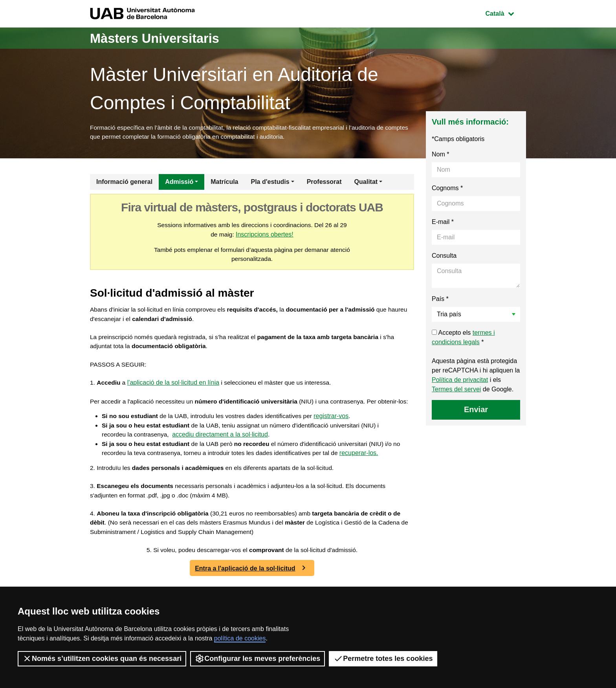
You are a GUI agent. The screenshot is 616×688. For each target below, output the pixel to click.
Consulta (444, 257)
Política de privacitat (460, 381)
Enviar (476, 411)
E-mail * (443, 223)
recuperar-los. (375, 469)
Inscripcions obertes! (265, 236)
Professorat (324, 183)
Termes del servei (456, 390)
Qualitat (366, 183)
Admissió (179, 183)
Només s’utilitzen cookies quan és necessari (102, 659)
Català (506, 13)
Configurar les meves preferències (258, 659)
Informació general (124, 183)
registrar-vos (338, 431)
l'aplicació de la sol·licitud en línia (174, 388)
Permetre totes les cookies (383, 659)
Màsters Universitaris (161, 38)
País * (440, 300)
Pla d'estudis (270, 183)
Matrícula (224, 183)
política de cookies (240, 638)
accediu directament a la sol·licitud (222, 450)
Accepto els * (463, 338)
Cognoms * (447, 189)
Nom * (440, 155)
